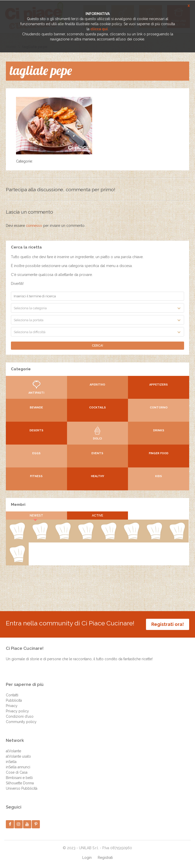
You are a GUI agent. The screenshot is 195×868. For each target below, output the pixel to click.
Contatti (12, 695)
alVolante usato (18, 756)
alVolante (13, 751)
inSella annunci (18, 767)
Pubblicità (14, 700)
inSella (11, 762)
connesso (34, 226)
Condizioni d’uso (20, 716)
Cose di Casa (17, 772)
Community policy (21, 722)
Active (97, 516)
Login (87, 858)
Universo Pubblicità (22, 788)
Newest (36, 516)
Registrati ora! (168, 624)
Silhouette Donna (20, 783)
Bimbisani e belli (19, 778)
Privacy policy (17, 711)
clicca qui (99, 29)
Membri (18, 505)
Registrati (105, 858)
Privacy (12, 706)
